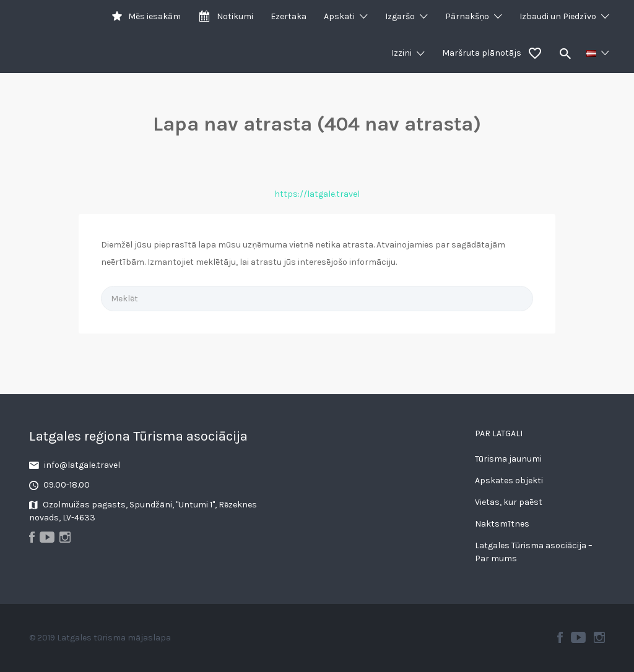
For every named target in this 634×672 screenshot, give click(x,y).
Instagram (599, 637)
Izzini (402, 53)
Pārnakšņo (467, 16)
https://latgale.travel (317, 194)
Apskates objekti (509, 480)
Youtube (578, 637)
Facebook (560, 637)
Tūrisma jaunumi (508, 459)
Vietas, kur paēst (509, 502)
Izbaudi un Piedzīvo (558, 16)
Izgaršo (400, 16)
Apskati (339, 16)
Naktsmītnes (502, 524)
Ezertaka (289, 16)
